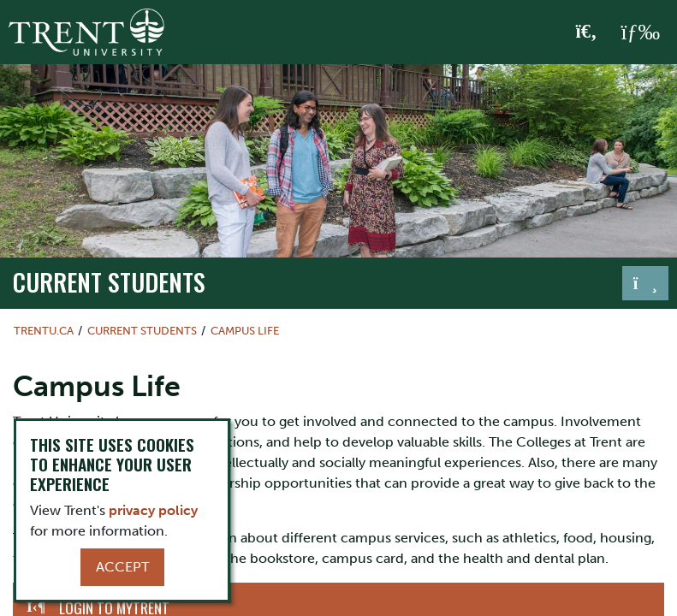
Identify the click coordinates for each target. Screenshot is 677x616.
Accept (122, 567)
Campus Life (245, 331)
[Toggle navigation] (645, 283)
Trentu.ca (44, 331)
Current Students (109, 281)
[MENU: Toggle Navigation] (640, 33)
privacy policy (153, 510)
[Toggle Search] (587, 33)
